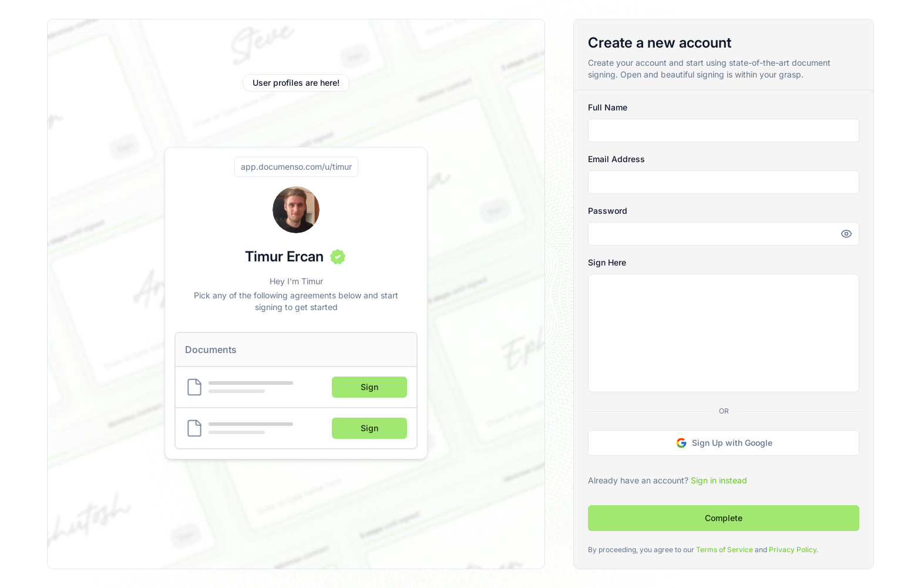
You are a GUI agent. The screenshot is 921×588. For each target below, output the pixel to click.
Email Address (616, 159)
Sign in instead (719, 480)
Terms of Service (725, 550)
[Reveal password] (845, 234)
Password (608, 211)
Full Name (608, 107)
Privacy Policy (793, 550)
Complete (724, 518)
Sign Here (607, 262)
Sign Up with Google (724, 443)
